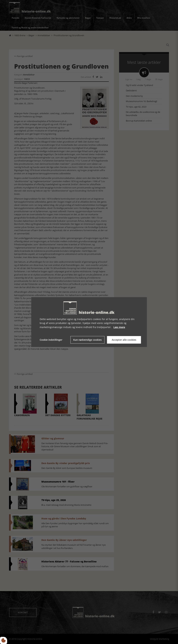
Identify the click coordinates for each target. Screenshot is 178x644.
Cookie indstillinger (51, 340)
